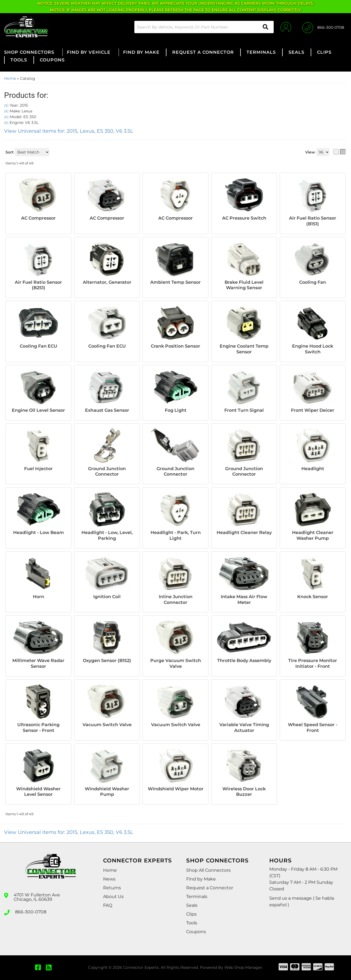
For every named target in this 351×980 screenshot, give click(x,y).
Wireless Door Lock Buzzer (244, 792)
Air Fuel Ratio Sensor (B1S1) (313, 221)
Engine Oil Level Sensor (38, 410)
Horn (39, 597)
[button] (204, 27)
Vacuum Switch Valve (107, 725)
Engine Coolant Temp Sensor (244, 349)
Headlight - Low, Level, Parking (107, 535)
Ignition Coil (107, 597)
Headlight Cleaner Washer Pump (313, 535)
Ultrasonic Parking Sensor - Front (38, 728)
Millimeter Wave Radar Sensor (38, 663)
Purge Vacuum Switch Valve (176, 663)
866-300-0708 (31, 912)
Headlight (313, 469)
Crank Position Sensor (175, 346)
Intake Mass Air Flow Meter (244, 600)
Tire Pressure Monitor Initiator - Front (313, 663)
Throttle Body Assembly (244, 661)
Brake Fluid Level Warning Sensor (244, 285)
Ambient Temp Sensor (175, 282)
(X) (6, 106)
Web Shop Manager (243, 967)
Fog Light (176, 410)
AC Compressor (38, 218)
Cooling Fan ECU (39, 346)
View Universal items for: (69, 131)
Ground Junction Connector (107, 471)
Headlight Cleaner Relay (244, 532)
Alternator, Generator (107, 282)
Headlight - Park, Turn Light (176, 535)
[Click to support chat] (323, 27)
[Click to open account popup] (286, 27)
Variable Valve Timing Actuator (244, 728)
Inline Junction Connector (176, 600)
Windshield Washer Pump (107, 792)
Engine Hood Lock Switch (313, 349)
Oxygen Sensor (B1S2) (107, 661)
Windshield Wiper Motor (176, 789)
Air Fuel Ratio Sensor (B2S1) (38, 285)
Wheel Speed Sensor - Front (313, 728)
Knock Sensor (313, 597)
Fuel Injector (38, 469)
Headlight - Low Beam (39, 532)
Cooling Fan (313, 282)
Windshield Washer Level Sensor (38, 792)
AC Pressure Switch (244, 218)
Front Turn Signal (244, 410)
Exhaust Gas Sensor (107, 410)
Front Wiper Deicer (313, 410)
